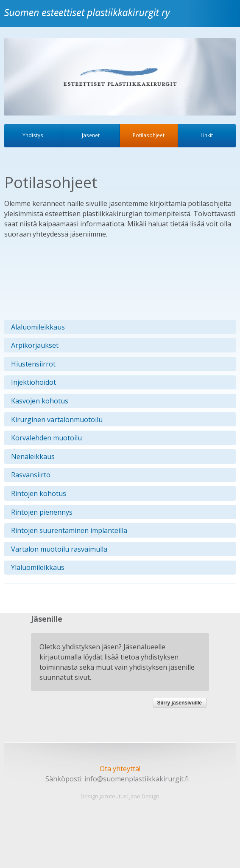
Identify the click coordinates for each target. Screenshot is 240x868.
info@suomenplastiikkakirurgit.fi (137, 779)
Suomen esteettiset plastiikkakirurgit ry (89, 18)
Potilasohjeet (149, 135)
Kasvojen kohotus (40, 401)
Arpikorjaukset (35, 345)
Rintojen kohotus (39, 493)
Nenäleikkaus (33, 457)
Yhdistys (33, 135)
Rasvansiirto (31, 475)
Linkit (207, 135)
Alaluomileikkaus (38, 327)
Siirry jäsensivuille (180, 703)
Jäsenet (91, 135)
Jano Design (144, 796)
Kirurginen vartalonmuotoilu (57, 420)
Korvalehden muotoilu (46, 438)
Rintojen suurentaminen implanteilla (69, 530)
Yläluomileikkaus (38, 567)
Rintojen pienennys (42, 512)
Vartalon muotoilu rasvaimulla (59, 549)
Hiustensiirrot (33, 364)
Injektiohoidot (33, 382)
